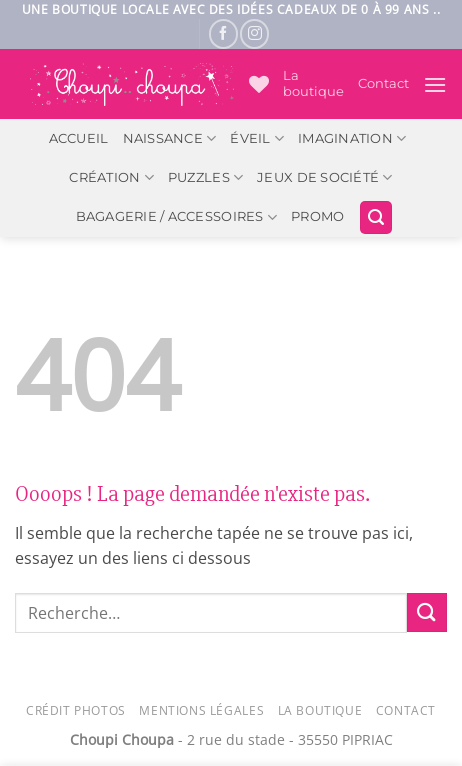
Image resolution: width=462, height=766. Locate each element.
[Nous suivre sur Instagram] (254, 33)
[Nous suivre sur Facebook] (223, 33)
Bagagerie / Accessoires (176, 217)
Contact (383, 83)
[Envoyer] (427, 612)
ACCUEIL (79, 138)
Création (111, 177)
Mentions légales (201, 710)
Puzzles (205, 177)
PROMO (317, 216)
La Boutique (320, 710)
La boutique (313, 83)
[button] (435, 84)
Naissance (170, 138)
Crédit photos (76, 710)
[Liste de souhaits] (259, 84)
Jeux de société (324, 177)
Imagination (352, 138)
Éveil (257, 138)
